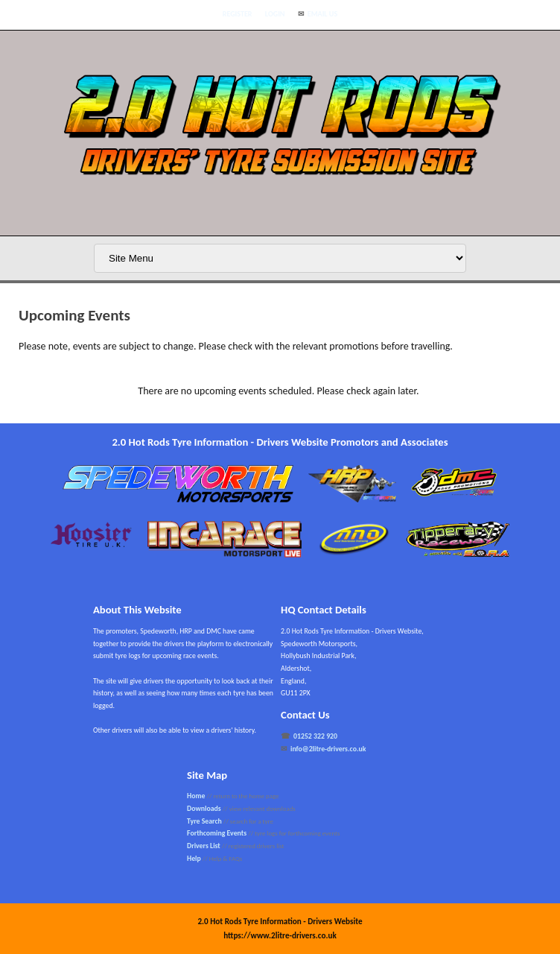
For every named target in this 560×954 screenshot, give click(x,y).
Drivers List (204, 846)
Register (238, 14)
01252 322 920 (315, 736)
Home (196, 796)
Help (194, 859)
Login (275, 14)
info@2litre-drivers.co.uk (328, 749)
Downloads (204, 809)
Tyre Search (204, 821)
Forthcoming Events (217, 833)
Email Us (322, 14)
